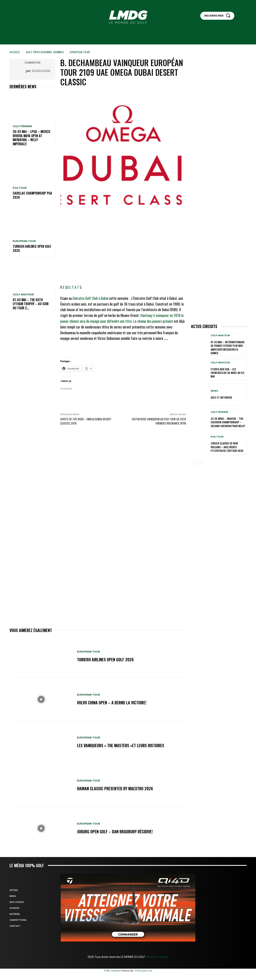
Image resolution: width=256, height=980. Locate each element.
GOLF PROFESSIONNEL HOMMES (45, 52)
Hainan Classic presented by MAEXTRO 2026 (115, 788)
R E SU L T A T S (71, 287)
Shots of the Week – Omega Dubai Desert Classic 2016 (86, 421)
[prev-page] (193, 463)
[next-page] (200, 463)
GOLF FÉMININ (22, 126)
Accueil (15, 52)
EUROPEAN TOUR (80, 52)
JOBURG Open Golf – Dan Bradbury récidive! (115, 832)
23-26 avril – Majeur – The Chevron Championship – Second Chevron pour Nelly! (228, 422)
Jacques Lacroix (41, 71)
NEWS (214, 391)
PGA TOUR (20, 188)
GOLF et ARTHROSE (221, 397)
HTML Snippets (112, 971)
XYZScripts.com (144, 971)
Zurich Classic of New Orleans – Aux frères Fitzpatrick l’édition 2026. (227, 447)
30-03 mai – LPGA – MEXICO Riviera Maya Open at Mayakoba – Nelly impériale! (31, 138)
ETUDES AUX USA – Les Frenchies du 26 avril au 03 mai (227, 373)
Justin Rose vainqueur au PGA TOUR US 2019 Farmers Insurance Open (159, 421)
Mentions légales (158, 957)
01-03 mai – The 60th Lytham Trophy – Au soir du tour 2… (31, 304)
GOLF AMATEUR (23, 295)
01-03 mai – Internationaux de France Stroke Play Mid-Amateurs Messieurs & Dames (228, 347)
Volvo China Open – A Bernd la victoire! (112, 703)
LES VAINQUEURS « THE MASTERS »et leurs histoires (121, 745)
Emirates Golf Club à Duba (90, 298)
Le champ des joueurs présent (153, 321)
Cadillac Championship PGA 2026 (32, 195)
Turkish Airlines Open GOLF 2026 (32, 248)
